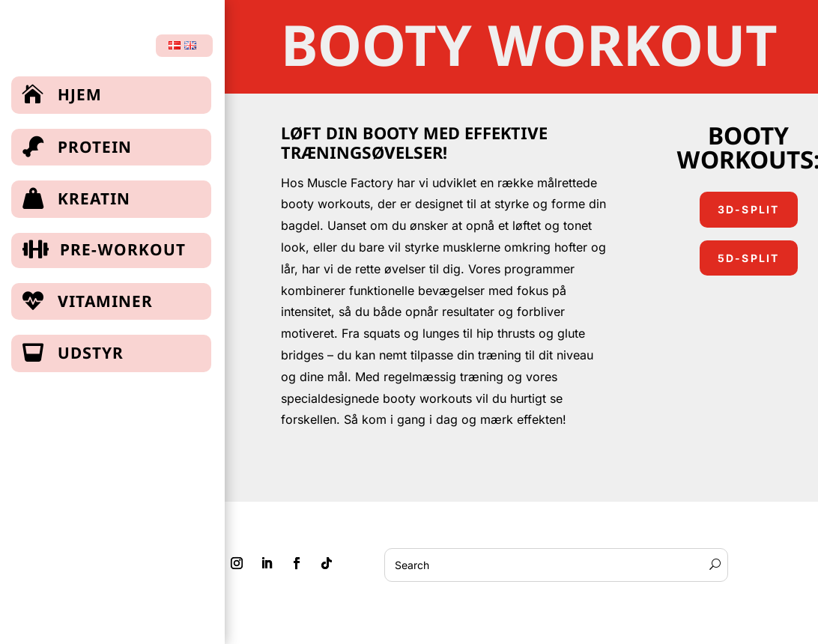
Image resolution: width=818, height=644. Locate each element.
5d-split (749, 258)
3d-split (749, 209)
